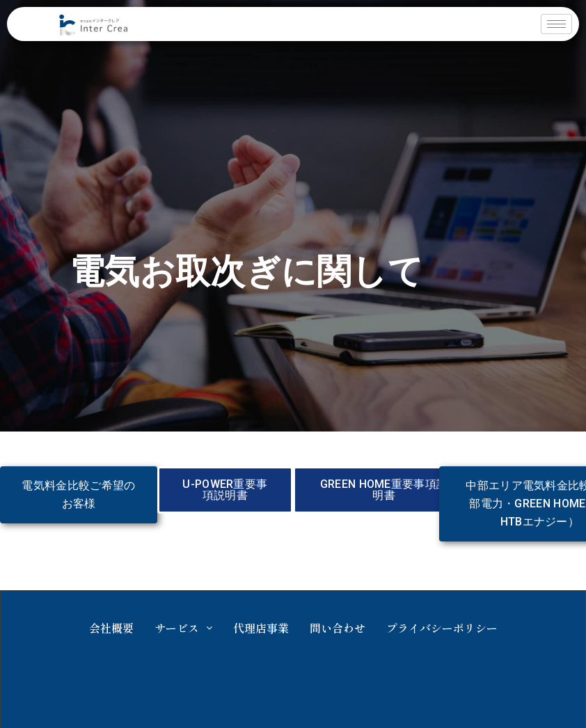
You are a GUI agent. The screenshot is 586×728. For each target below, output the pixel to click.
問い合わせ (338, 628)
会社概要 (111, 628)
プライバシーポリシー (442, 628)
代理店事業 (261, 628)
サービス (183, 628)
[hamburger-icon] (556, 24)
